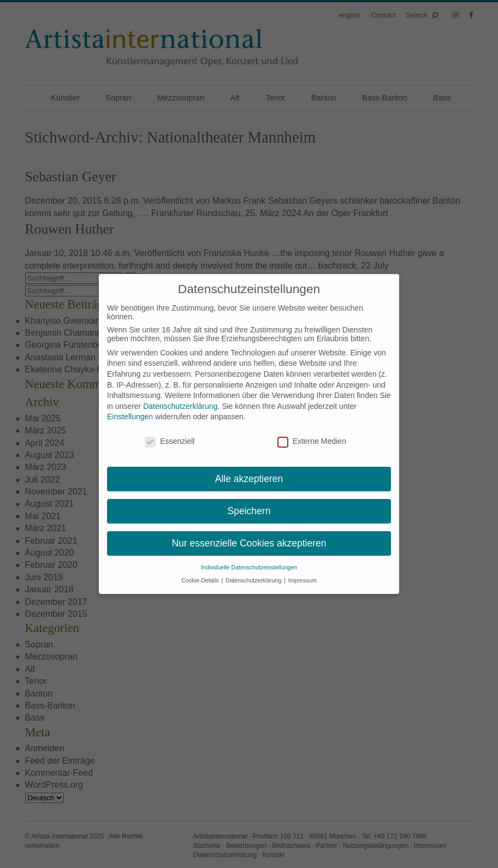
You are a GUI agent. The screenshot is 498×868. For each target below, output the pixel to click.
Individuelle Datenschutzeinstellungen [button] (249, 567)
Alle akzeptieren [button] (249, 479)
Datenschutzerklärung (180, 406)
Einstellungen (130, 417)
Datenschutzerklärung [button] (254, 580)
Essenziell (170, 441)
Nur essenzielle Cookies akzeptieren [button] (249, 543)
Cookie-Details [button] (201, 580)
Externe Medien (312, 441)
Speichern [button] (249, 511)
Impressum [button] (303, 580)
